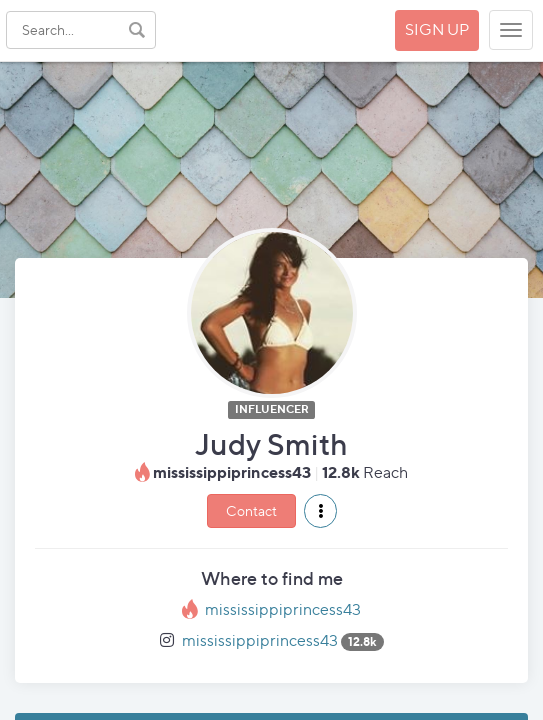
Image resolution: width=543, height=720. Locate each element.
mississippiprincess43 (283, 609)
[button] (320, 511)
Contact (251, 510)
